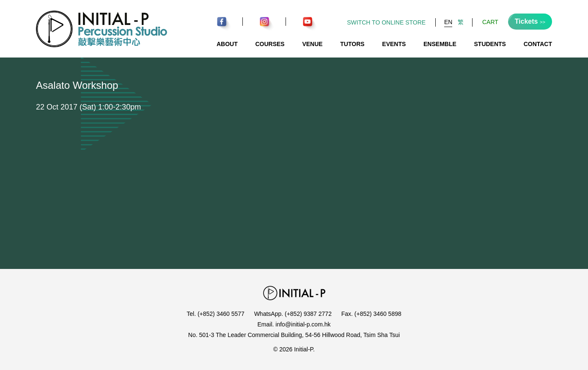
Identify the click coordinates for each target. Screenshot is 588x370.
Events (394, 44)
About (227, 44)
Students (490, 44)
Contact (538, 44)
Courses (270, 44)
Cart (490, 22)
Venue (312, 44)
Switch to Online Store (386, 22)
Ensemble (440, 44)
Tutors (352, 44)
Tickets (530, 21)
